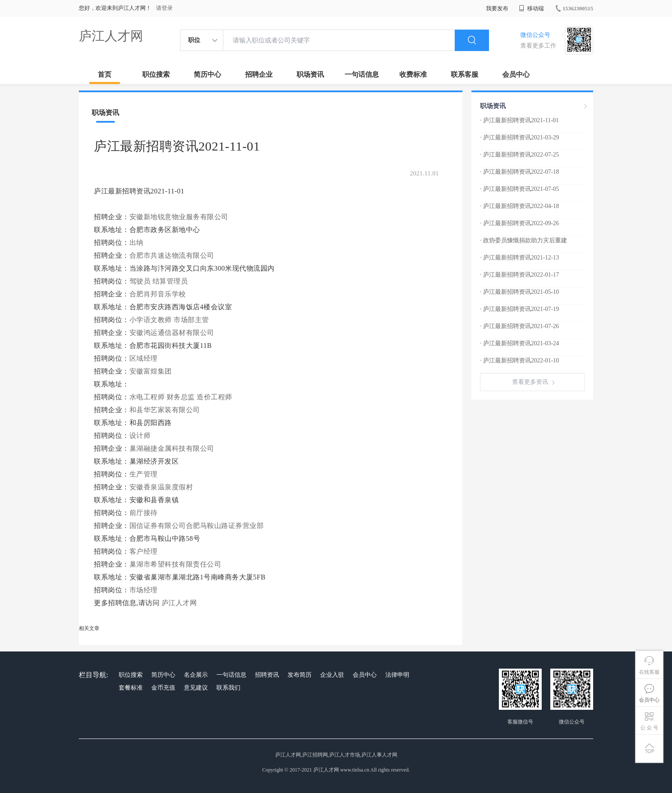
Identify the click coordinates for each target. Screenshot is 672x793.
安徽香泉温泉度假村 (162, 487)
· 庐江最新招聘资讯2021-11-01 (519, 120)
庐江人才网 (111, 36)
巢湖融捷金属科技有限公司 (173, 448)
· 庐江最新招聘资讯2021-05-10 (519, 292)
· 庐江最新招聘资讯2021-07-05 (519, 189)
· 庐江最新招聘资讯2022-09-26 (519, 223)
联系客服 (465, 74)
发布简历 (300, 675)
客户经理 (144, 551)
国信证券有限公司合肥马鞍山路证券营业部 (198, 526)
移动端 (531, 8)
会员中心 (516, 74)
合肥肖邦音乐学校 (159, 294)
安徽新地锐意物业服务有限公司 (179, 217)
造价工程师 (214, 397)
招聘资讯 (267, 675)
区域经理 (144, 358)
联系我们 (228, 688)
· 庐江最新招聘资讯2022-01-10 (519, 360)
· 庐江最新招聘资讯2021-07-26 (519, 326)
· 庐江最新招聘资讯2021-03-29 (519, 137)
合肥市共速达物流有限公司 (173, 255)
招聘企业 (259, 74)
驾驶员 (140, 281)
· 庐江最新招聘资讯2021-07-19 (519, 309)
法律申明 (397, 675)
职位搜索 (156, 74)
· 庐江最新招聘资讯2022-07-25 (519, 155)
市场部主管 (191, 320)
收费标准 (413, 74)
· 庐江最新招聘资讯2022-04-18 (519, 206)
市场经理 (144, 590)
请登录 (164, 8)
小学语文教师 (151, 320)
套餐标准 (131, 688)
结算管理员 (170, 281)
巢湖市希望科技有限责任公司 (176, 564)
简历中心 (207, 74)
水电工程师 (147, 397)
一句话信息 (362, 74)
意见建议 (196, 688)
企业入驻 (332, 675)
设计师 (140, 436)
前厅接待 (144, 513)
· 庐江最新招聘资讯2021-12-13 (519, 258)
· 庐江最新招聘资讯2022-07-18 (519, 172)
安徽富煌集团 (152, 371)
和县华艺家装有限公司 (166, 410)
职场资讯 (310, 74)
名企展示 (196, 675)
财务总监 (181, 397)
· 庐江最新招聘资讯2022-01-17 (519, 275)
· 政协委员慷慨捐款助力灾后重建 (523, 240)
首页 (105, 74)
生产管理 (144, 474)
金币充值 (163, 688)
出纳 (136, 243)
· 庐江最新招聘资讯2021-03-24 (519, 343)
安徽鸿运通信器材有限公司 (173, 333)
